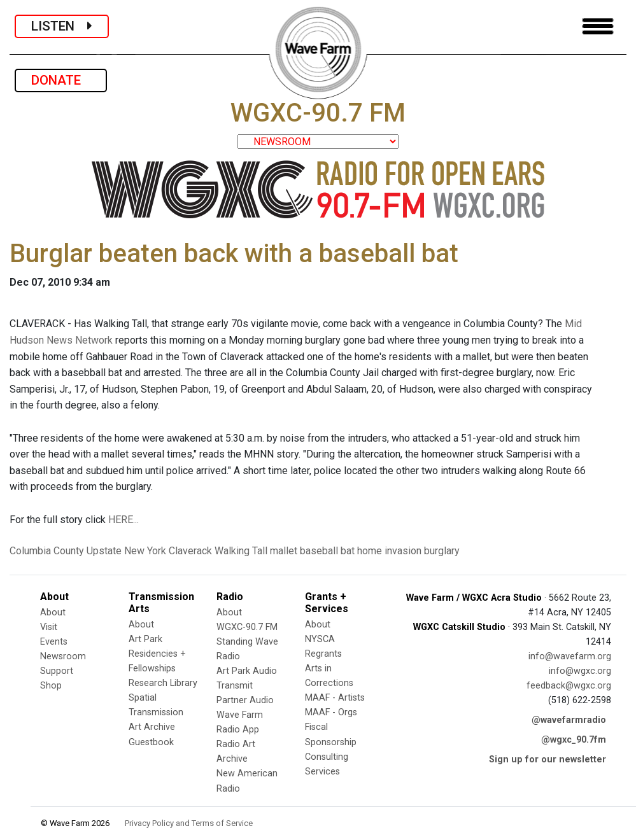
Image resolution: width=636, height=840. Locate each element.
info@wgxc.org (580, 671)
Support (57, 671)
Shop (51, 686)
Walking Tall (241, 551)
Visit (49, 627)
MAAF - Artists (335, 698)
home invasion (389, 551)
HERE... (124, 520)
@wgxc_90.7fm (574, 740)
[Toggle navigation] (598, 26)
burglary (442, 551)
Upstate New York (126, 551)
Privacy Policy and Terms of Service (189, 823)
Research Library (163, 683)
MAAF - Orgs (331, 712)
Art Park (145, 639)
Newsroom (63, 656)
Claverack (190, 551)
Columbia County (47, 551)
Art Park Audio (247, 671)
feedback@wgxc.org (569, 686)
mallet (284, 551)
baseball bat (327, 551)
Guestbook (151, 742)
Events (54, 642)
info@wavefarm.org (570, 656)
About (53, 612)
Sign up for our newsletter (548, 759)
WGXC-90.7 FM (247, 627)
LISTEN (62, 26)
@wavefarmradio (569, 720)
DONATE (61, 80)
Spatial (143, 698)
